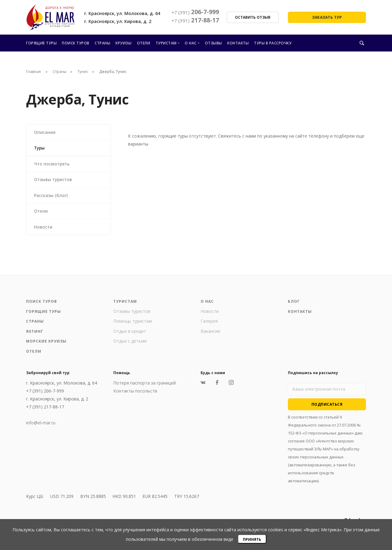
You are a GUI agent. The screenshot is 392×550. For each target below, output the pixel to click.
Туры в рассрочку (273, 43)
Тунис (83, 72)
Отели (144, 43)
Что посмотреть (53, 165)
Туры (40, 148)
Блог (294, 305)
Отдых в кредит (130, 334)
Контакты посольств (135, 394)
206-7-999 (195, 12)
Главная (33, 72)
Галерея (209, 324)
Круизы (123, 43)
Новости (44, 230)
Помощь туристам (133, 324)
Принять (252, 539)
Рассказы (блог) (51, 197)
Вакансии (210, 334)
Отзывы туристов (54, 181)
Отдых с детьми (130, 344)
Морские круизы (46, 345)
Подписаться (327, 407)
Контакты (238, 43)
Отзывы (213, 43)
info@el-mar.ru (41, 426)
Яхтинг (35, 334)
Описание (45, 132)
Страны (102, 43)
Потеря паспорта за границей (145, 386)
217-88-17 (195, 20)
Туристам (166, 43)
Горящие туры (41, 43)
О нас (191, 43)
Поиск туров (76, 43)
